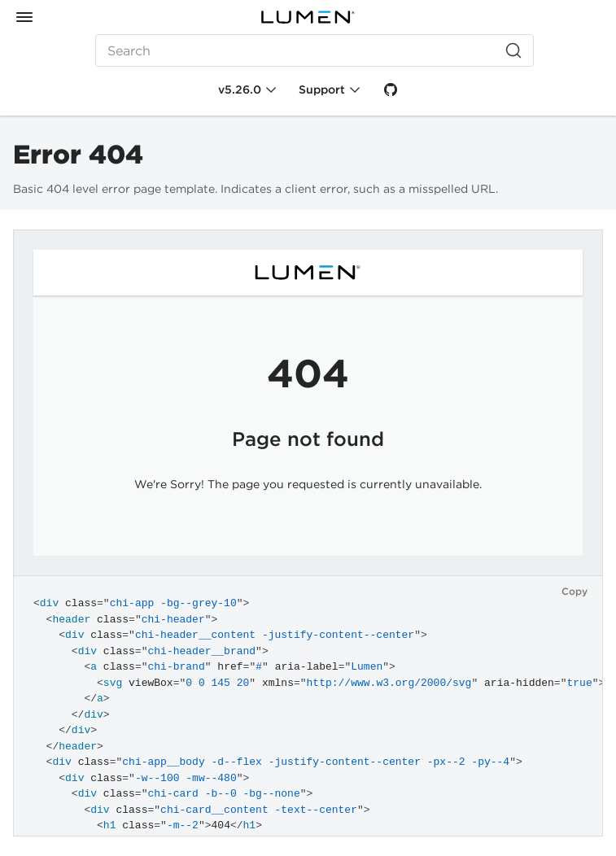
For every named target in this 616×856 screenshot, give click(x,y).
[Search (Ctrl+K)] (315, 50)
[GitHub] (391, 90)
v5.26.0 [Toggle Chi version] (240, 90)
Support (322, 90)
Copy (574, 591)
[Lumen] (308, 17)
